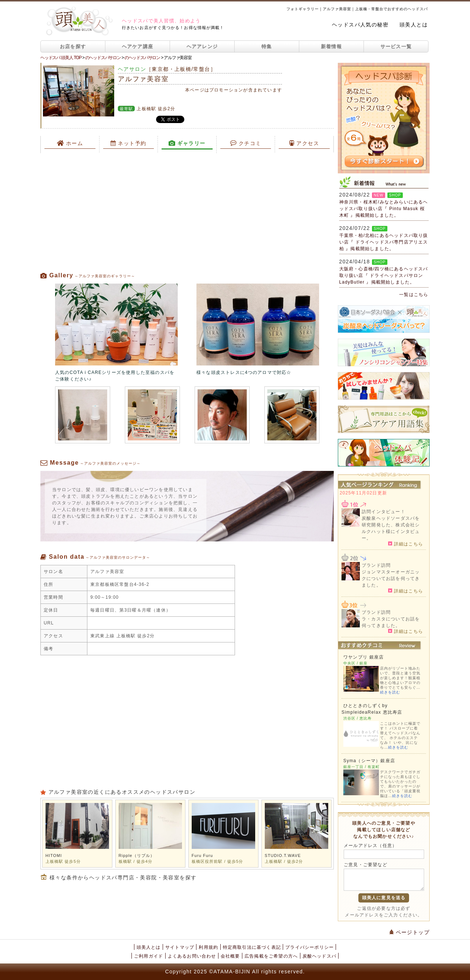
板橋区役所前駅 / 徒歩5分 (218, 861)
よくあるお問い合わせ (192, 956)
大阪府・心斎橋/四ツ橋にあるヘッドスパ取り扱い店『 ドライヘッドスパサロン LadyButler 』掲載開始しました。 (384, 275)
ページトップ (409, 932)
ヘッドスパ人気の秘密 (360, 25)
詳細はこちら (406, 544)
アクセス (304, 143)
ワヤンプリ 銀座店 (364, 657)
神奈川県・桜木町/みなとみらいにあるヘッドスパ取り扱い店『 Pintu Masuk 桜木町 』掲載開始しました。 (384, 209)
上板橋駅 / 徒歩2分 (284, 861)
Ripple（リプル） (137, 855)
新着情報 (331, 46)
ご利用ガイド (149, 956)
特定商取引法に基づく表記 (252, 947)
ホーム (70, 143)
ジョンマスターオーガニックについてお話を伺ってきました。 (391, 579)
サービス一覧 (396, 46)
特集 (267, 46)
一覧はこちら (414, 295)
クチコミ (246, 143)
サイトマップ (180, 947)
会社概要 (230, 956)
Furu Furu (202, 855)
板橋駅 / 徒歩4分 (135, 861)
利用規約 (208, 947)
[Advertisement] (187, 212)
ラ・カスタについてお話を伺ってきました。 (391, 622)
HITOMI (54, 855)
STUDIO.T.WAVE (283, 855)
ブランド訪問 (376, 565)
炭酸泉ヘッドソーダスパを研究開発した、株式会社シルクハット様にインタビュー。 (391, 528)
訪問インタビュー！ (384, 512)
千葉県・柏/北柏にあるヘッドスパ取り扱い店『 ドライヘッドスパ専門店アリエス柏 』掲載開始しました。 (384, 242)
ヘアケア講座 (138, 46)
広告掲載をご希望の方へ (271, 956)
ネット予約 (128, 143)
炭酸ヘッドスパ (319, 956)
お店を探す (73, 46)
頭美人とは (414, 25)
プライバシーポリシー (310, 947)
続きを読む (390, 692)
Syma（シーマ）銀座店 (369, 761)
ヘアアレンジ (202, 46)
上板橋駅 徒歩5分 (63, 861)
